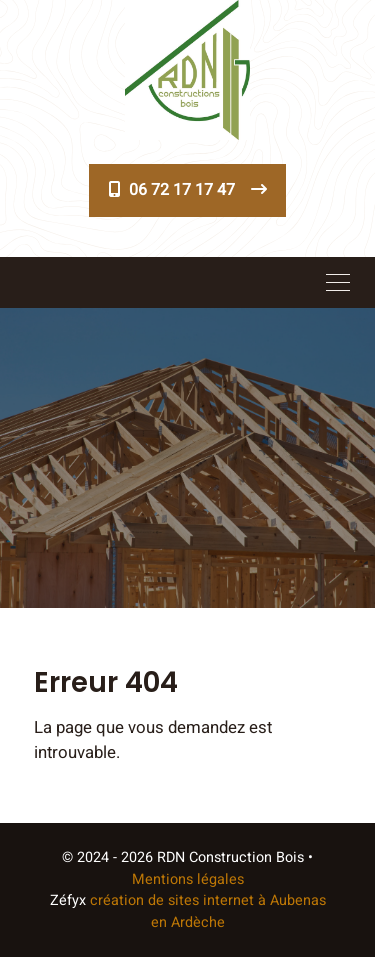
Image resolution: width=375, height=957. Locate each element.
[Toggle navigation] (338, 282)
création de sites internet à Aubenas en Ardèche (208, 911)
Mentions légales (188, 879)
